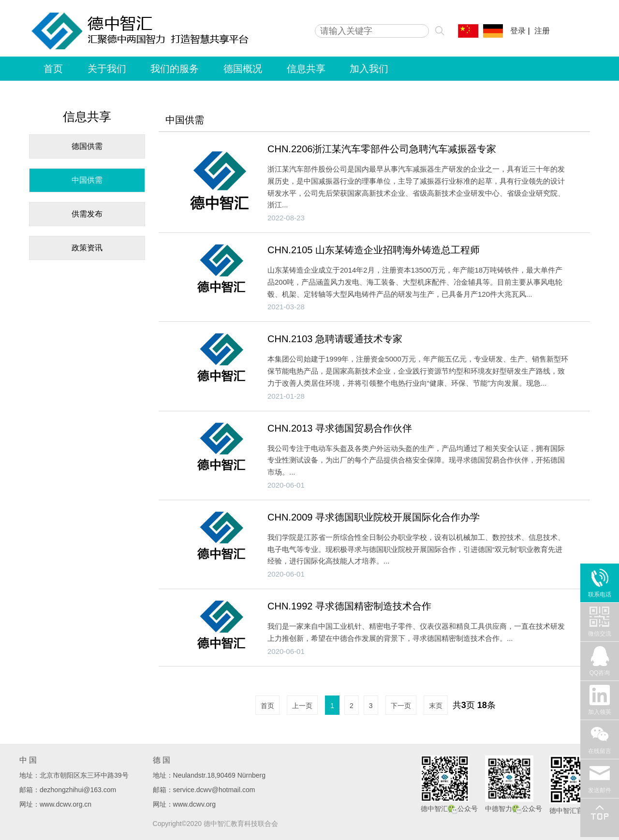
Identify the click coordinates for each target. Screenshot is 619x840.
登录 (518, 31)
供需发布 (87, 214)
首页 (53, 69)
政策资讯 (87, 248)
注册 (542, 31)
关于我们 (107, 69)
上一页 (302, 706)
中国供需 (87, 180)
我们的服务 (175, 69)
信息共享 (306, 69)
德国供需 (87, 146)
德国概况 (243, 69)
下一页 (401, 706)
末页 (436, 706)
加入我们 (369, 69)
